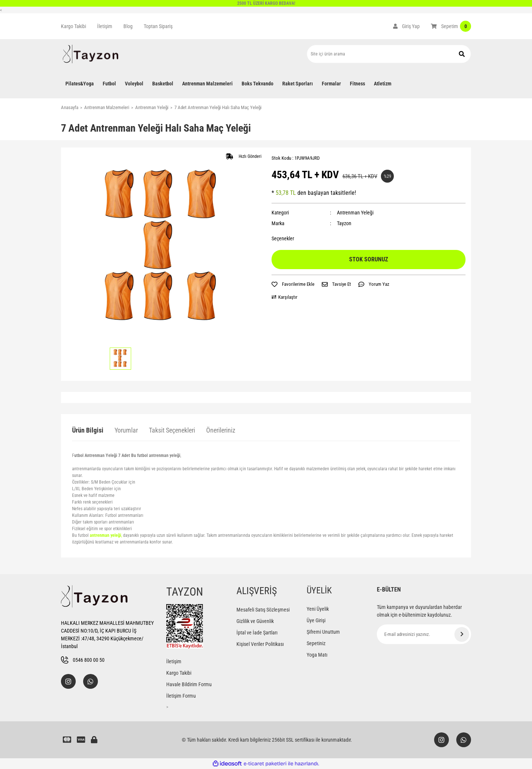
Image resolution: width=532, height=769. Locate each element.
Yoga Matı (317, 655)
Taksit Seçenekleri (172, 430)
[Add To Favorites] (293, 284)
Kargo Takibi (74, 26)
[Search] (389, 54)
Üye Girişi (316, 620)
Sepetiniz (316, 643)
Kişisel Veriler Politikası (260, 644)
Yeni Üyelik (318, 609)
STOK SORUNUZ (369, 259)
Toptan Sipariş (158, 26)
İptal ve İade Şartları (257, 633)
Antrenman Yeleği (355, 213)
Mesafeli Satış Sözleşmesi (263, 610)
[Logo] (91, 54)
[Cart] (451, 26)
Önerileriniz (221, 430)
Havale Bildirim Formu (189, 684)
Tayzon (344, 223)
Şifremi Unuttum (323, 632)
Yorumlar (126, 430)
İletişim (105, 26)
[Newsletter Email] (424, 634)
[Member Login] (406, 26)
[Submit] (462, 634)
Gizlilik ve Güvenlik (255, 621)
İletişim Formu (181, 696)
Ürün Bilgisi (88, 430)
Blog (128, 26)
